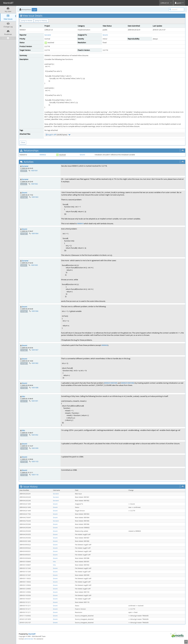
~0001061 (34, 171)
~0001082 (35, 363)
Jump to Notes (27, 21)
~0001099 (35, 448)
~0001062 (34, 184)
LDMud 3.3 (166, 3)
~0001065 (34, 265)
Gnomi (105, 35)
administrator (29, 639)
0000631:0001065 (111, 383)
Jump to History (41, 21)
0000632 (43, 155)
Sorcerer (48, 35)
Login (34, 10)
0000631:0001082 (128, 383)
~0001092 (35, 435)
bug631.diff (52, 135)
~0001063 (35, 197)
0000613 (80, 223)
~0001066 (35, 311)
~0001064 (35, 233)
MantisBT (32, 634)
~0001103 (35, 461)
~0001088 (35, 388)
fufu (23, 396)
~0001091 (35, 401)
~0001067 (35, 350)
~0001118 (35, 475)
